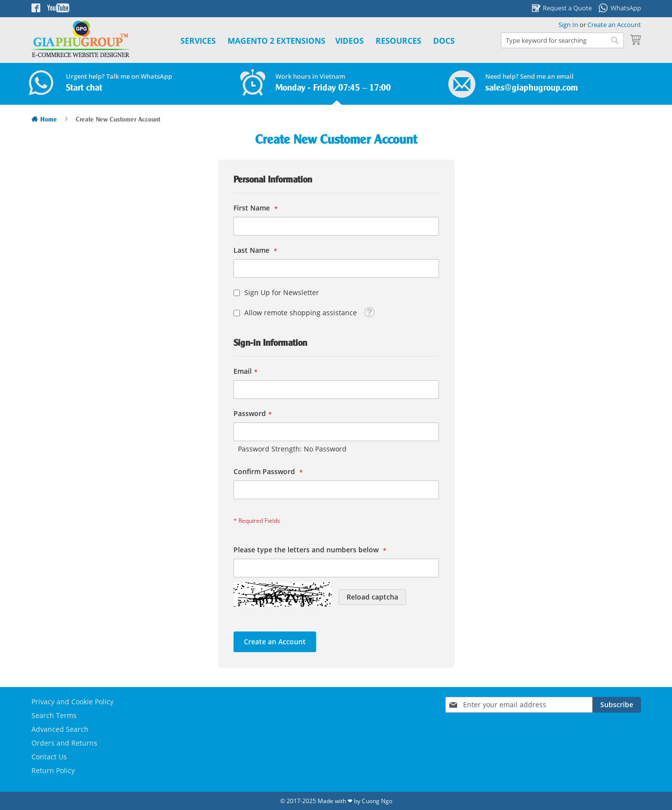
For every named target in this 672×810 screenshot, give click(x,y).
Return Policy (53, 770)
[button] (369, 312)
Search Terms (54, 715)
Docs (444, 41)
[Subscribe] (617, 705)
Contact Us (49, 757)
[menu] (307, 41)
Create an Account (614, 25)
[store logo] (81, 39)
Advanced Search (60, 729)
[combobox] (562, 40)
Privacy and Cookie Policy (73, 702)
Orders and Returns (64, 743)
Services (198, 41)
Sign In (568, 25)
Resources (398, 41)
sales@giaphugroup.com (532, 88)
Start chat (84, 88)
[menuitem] (277, 41)
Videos (350, 41)
